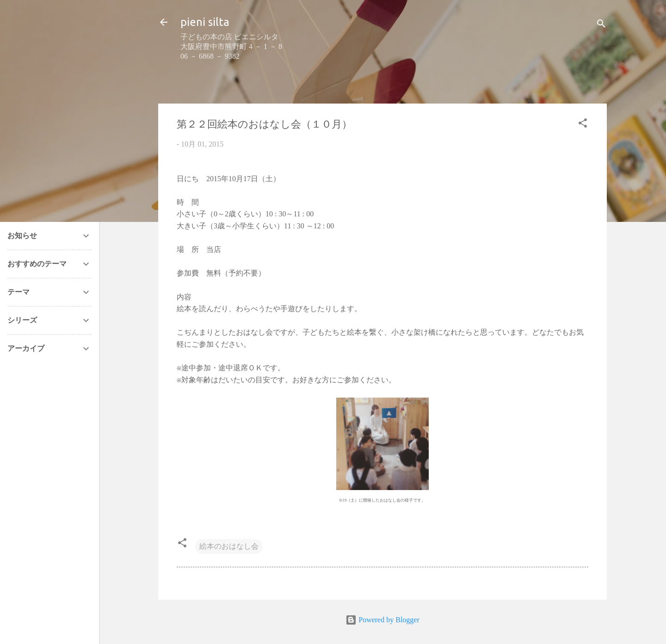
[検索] (601, 25)
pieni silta (205, 22)
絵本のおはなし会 (229, 546)
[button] (583, 125)
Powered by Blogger (382, 620)
